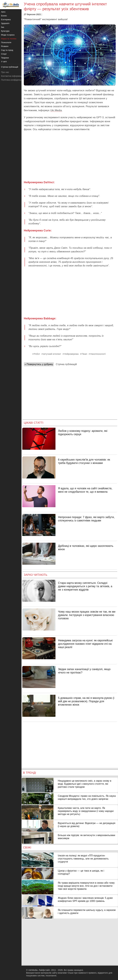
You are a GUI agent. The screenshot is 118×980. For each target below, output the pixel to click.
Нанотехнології (98, 354)
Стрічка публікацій (66, 364)
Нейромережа (71, 354)
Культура (5, 31)
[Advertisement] (70, 156)
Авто (3, 12)
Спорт (4, 54)
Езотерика (6, 20)
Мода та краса (8, 35)
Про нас (5, 72)
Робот (37, 354)
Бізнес (4, 16)
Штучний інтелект (52, 354)
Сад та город (7, 50)
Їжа (3, 27)
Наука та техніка (9, 39)
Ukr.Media (56, 110)
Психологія (6, 42)
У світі (4, 62)
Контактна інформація (12, 76)
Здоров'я (5, 23)
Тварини (5, 58)
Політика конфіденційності (14, 80)
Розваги (5, 46)
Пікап (84, 354)
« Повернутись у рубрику (39, 364)
